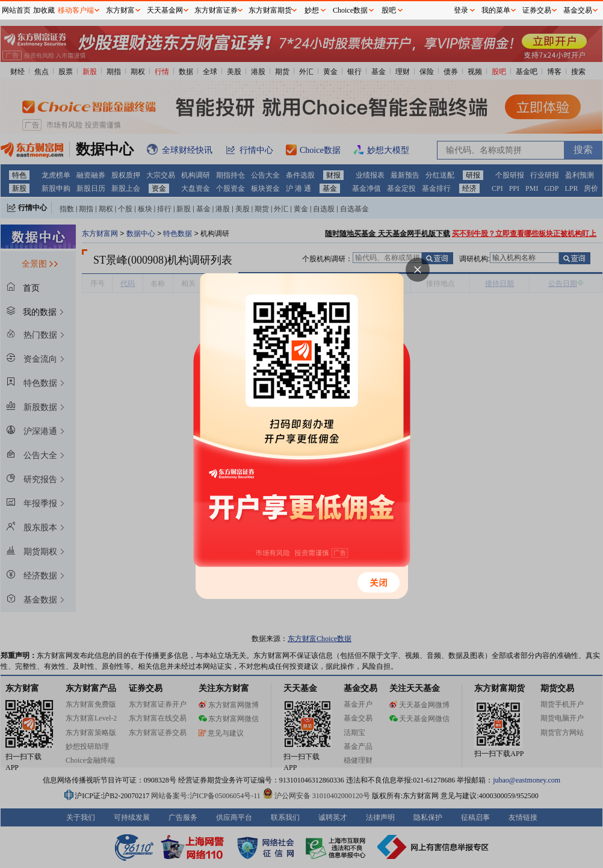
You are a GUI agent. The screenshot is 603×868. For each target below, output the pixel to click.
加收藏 (44, 10)
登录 (461, 10)
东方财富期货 (270, 10)
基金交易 (578, 10)
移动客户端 (76, 10)
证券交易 (537, 10)
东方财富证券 (216, 10)
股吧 (389, 10)
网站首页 (16, 10)
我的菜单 (496, 10)
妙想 (312, 10)
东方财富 (120, 10)
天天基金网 (165, 10)
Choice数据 (350, 10)
